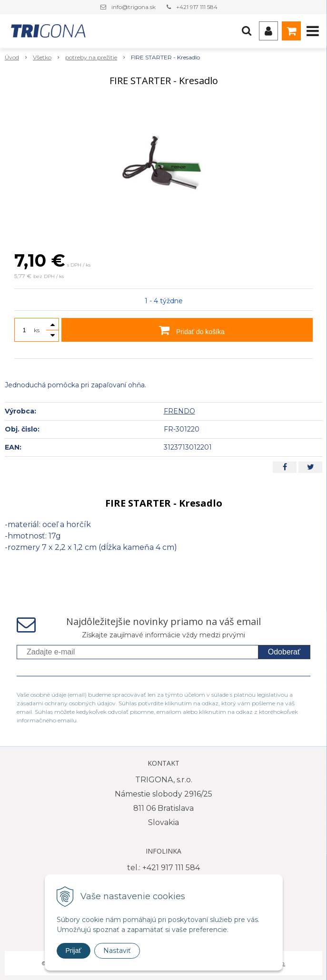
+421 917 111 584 (197, 7)
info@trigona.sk (134, 7)
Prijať (74, 951)
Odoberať (284, 652)
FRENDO (179, 411)
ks (37, 330)
